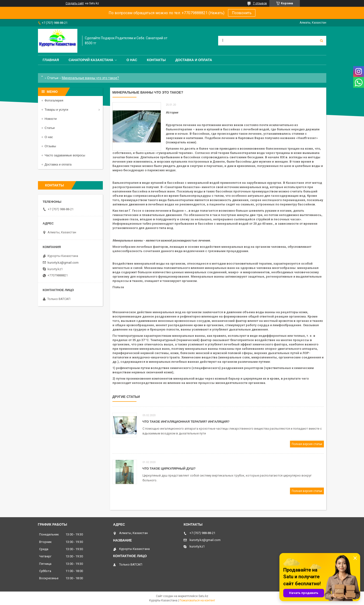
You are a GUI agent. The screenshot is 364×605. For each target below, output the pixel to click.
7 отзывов (260, 3)
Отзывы (50, 146)
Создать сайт (75, 3)
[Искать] (321, 41)
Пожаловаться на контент (197, 600)
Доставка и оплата (194, 60)
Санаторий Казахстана (91, 60)
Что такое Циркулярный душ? (169, 468)
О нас (132, 60)
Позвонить (242, 13)
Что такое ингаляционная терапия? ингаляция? (186, 422)
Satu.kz (203, 596)
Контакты (156, 60)
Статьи (53, 78)
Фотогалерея (54, 100)
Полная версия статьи (307, 444)
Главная (51, 60)
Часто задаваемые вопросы (65, 155)
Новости (51, 119)
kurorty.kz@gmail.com (63, 263)
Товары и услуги (56, 110)
